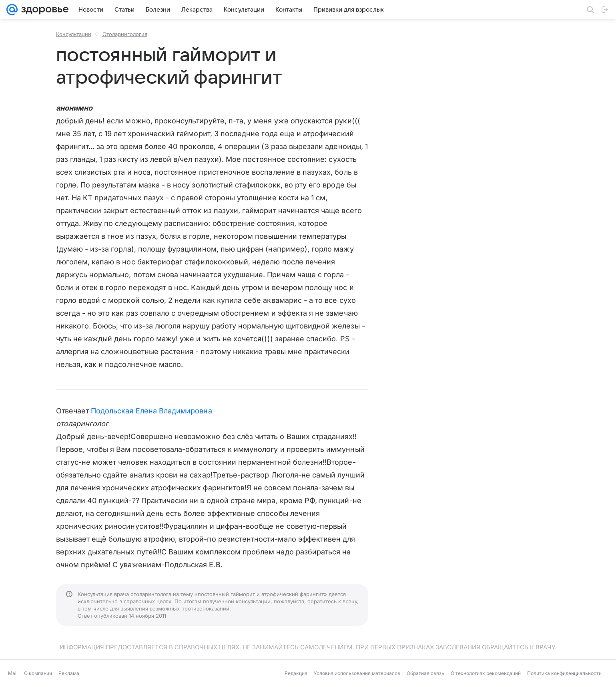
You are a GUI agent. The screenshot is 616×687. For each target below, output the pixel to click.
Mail (13, 673)
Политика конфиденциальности (564, 673)
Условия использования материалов (357, 673)
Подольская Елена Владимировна (151, 411)
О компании (38, 673)
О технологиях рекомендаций (486, 673)
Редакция (296, 673)
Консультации (74, 34)
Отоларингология (125, 34)
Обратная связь (425, 673)
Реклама (69, 673)
